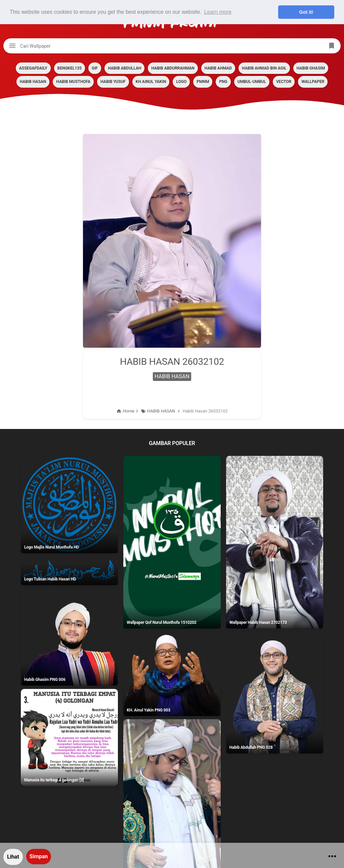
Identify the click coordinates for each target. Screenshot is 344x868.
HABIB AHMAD (218, 68)
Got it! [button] (306, 12)
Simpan (39, 856)
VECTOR (284, 82)
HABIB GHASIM (311, 68)
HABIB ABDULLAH (124, 68)
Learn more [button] (218, 12)
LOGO (181, 82)
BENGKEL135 (70, 68)
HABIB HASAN (33, 82)
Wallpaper (313, 82)
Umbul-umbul (252, 82)
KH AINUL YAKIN (151, 82)
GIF (95, 68)
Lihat (13, 857)
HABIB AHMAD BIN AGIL (264, 68)
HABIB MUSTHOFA (73, 82)
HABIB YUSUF (113, 82)
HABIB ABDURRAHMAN (173, 68)
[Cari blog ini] (172, 46)
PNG (223, 82)
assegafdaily (33, 68)
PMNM (203, 82)
